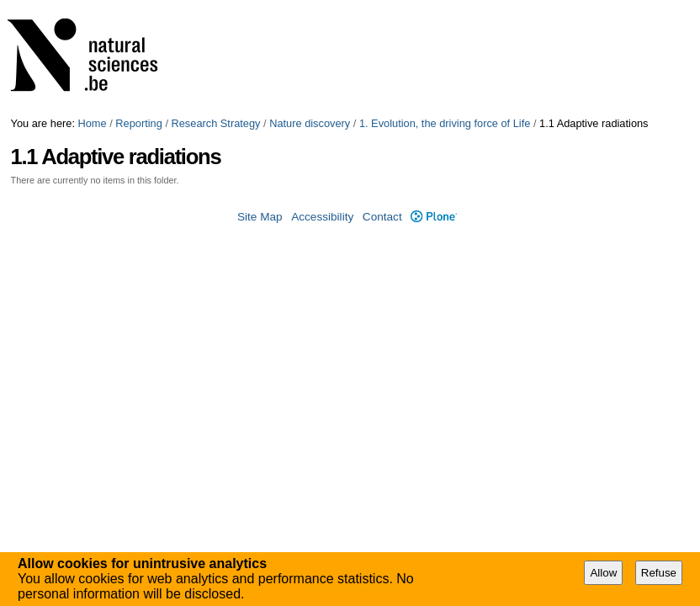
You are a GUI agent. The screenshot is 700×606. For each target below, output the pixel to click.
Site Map (260, 217)
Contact (382, 217)
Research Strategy (216, 123)
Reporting (139, 123)
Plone (434, 217)
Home (93, 123)
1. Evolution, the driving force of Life (445, 123)
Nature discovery (310, 123)
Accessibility (322, 217)
